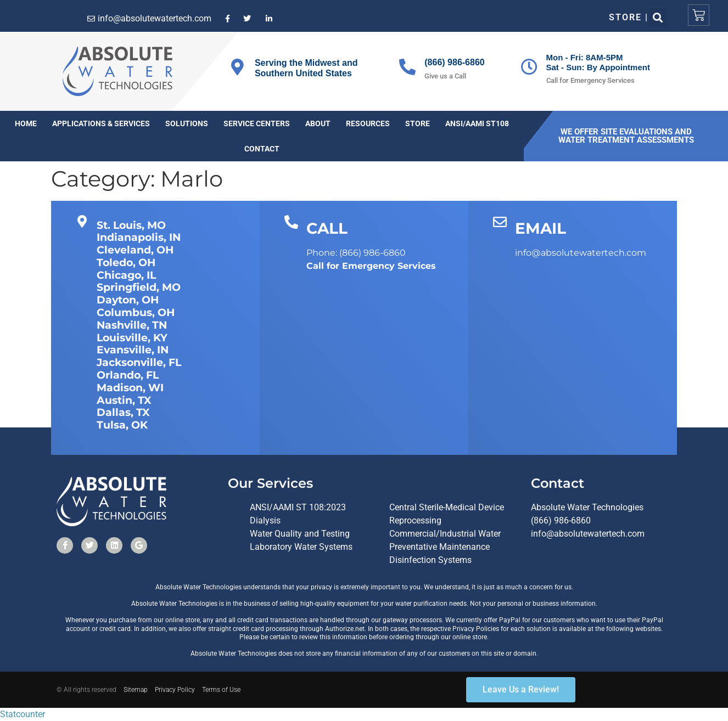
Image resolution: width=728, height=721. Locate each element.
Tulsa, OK (122, 425)
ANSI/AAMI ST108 (477, 123)
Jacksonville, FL (139, 362)
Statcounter (23, 714)
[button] (657, 17)
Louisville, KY (132, 338)
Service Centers (257, 123)
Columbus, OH (136, 312)
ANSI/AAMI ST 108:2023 (298, 507)
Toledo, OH (126, 263)
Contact (262, 149)
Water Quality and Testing (300, 534)
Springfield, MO (139, 287)
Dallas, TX (123, 412)
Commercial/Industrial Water (445, 534)
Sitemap (136, 690)
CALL (327, 228)
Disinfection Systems (430, 560)
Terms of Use (221, 690)
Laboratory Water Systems (301, 547)
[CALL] (291, 222)
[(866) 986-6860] (407, 67)
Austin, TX (124, 400)
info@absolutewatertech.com (588, 534)
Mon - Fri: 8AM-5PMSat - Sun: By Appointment (598, 62)
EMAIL (541, 228)
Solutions (187, 123)
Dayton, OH (128, 300)
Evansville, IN (133, 350)
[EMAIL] (500, 222)
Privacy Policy (175, 690)
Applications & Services (101, 123)
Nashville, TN (132, 325)
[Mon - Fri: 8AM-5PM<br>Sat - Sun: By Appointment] (529, 67)
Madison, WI (130, 388)
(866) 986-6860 (454, 62)
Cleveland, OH (135, 250)
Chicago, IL (126, 275)
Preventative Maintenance (439, 547)
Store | (629, 17)
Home (26, 123)
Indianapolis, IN (139, 237)
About (318, 123)
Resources (368, 123)
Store (418, 123)
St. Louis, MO (131, 225)
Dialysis (265, 520)
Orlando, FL (128, 375)
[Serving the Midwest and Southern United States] (238, 67)
